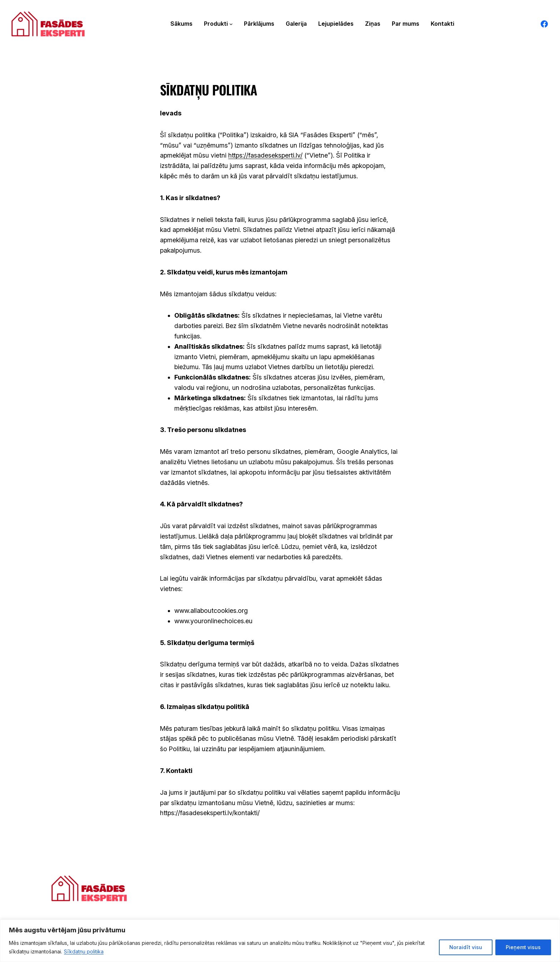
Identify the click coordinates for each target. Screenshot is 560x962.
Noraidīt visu (466, 947)
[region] (280, 941)
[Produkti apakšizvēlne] (231, 24)
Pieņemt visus (523, 947)
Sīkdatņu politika (84, 951)
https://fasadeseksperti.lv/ (265, 156)
